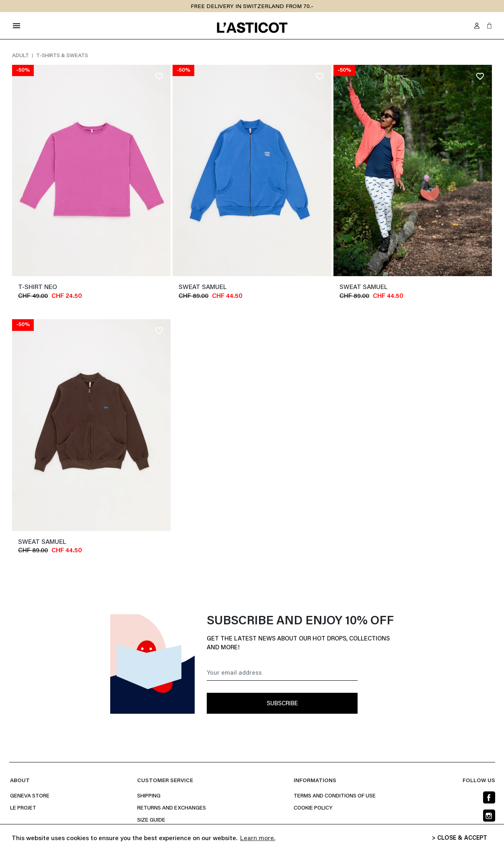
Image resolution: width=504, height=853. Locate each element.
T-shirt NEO (38, 287)
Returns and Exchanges (172, 808)
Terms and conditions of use (335, 796)
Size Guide (151, 820)
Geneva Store (30, 796)
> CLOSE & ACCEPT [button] (460, 838)
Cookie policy (313, 808)
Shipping (149, 796)
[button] (489, 26)
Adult (21, 56)
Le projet (23, 808)
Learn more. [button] (258, 839)
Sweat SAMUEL (203, 287)
